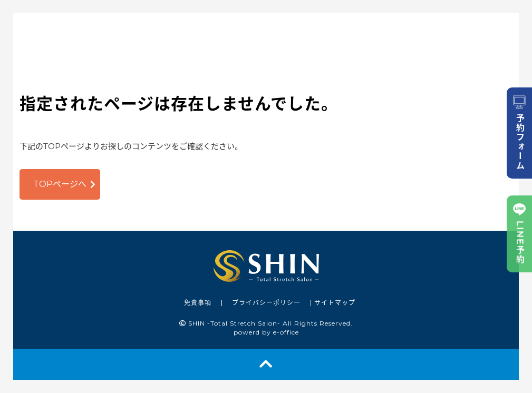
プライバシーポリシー (266, 303)
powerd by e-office (266, 332)
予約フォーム (519, 133)
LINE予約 (519, 234)
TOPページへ (60, 184)
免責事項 (198, 303)
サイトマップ (335, 303)
